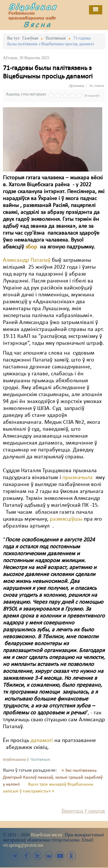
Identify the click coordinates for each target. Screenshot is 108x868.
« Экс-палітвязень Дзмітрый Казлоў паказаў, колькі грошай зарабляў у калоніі (53, 777)
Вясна (37, 24)
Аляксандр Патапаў (27, 260)
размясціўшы (66, 519)
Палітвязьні (40, 760)
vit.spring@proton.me (23, 845)
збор (33, 247)
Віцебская (33, 7)
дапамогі (42, 741)
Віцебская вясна (47, 835)
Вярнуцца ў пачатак (83, 811)
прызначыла (78, 478)
